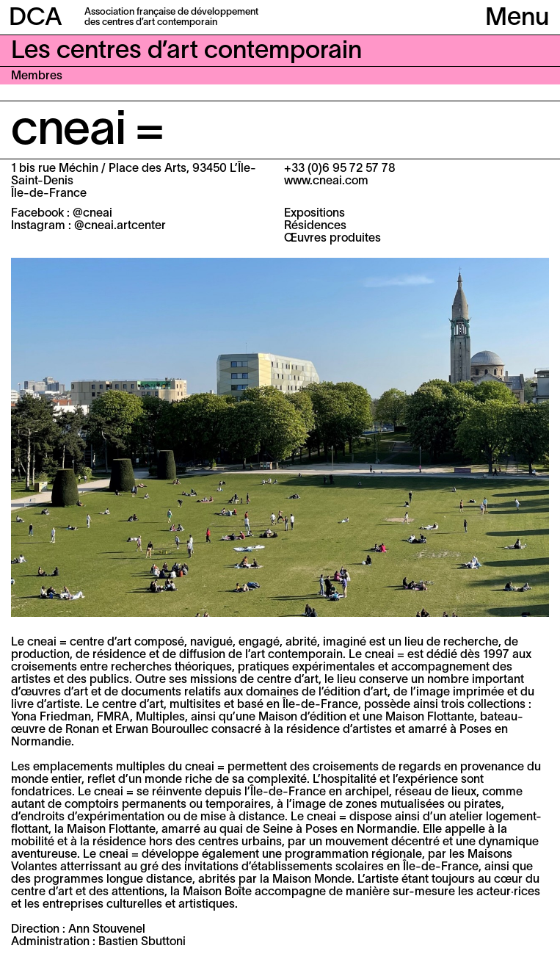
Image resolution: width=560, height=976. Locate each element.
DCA (36, 19)
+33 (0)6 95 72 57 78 (340, 169)
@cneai (92, 214)
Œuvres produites (332, 239)
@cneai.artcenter (120, 226)
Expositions (314, 214)
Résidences (315, 226)
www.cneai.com (326, 181)
